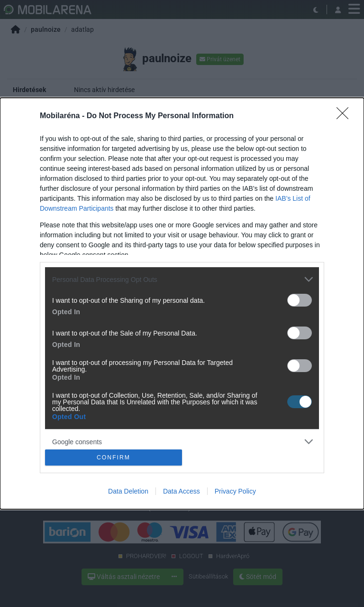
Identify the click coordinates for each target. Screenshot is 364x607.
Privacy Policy (235, 491)
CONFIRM (114, 457)
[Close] (346, 116)
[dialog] (182, 303)
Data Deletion (128, 491)
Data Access (182, 491)
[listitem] (182, 279)
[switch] (300, 300)
